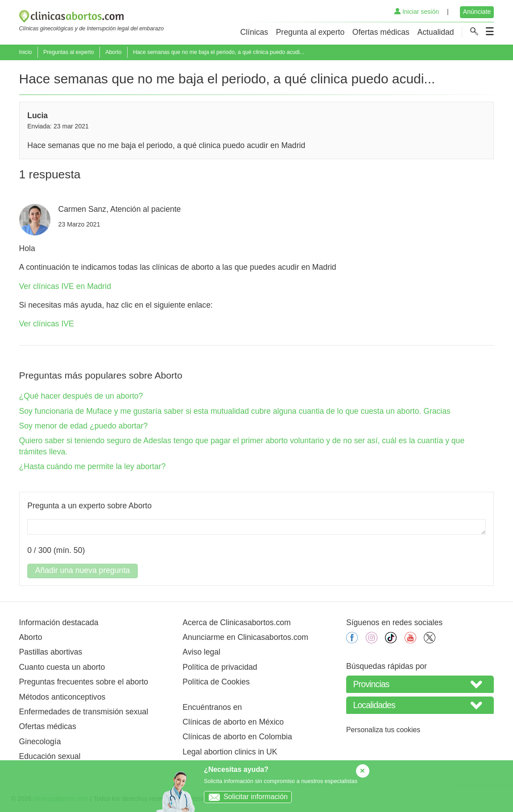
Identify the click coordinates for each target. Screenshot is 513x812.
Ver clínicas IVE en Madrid (65, 286)
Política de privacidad (220, 667)
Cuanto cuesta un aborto (62, 667)
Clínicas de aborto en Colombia (237, 737)
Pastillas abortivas (51, 652)
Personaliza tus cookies (383, 730)
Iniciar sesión (417, 12)
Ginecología (40, 742)
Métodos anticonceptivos (62, 697)
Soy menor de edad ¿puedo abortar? (84, 426)
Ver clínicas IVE (47, 324)
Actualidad (435, 32)
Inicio (26, 52)
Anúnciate (477, 12)
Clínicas (254, 32)
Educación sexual (50, 756)
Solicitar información (246, 797)
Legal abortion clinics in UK (230, 752)
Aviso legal (201, 652)
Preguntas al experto (69, 52)
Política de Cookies (216, 682)
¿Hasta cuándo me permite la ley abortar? (93, 466)
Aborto (113, 52)
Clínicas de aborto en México (233, 722)
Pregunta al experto (310, 32)
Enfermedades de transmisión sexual (84, 712)
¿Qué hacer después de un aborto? (81, 396)
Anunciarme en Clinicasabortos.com (245, 637)
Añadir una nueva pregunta (83, 570)
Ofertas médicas (381, 32)
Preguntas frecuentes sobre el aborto (84, 682)
